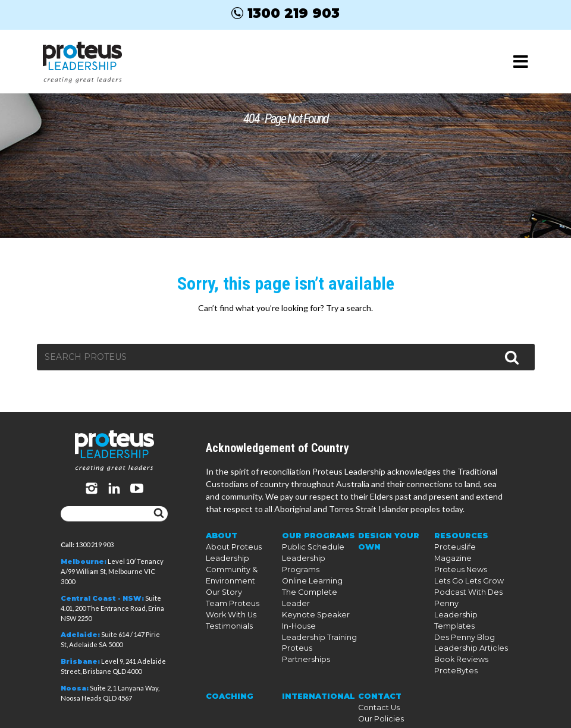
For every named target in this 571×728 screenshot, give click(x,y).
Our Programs (316, 544)
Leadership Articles (466, 630)
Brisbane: (80, 661)
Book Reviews (458, 640)
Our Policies (379, 697)
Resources (459, 544)
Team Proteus (230, 608)
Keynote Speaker (310, 597)
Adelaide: (80, 635)
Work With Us (230, 619)
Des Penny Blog (462, 619)
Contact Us (377, 687)
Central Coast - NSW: (102, 598)
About (221, 544)
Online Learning (310, 576)
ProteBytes (453, 651)
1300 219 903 (285, 13)
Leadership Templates (471, 608)
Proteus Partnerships (318, 630)
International (316, 676)
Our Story (223, 597)
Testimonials (227, 630)
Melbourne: (84, 561)
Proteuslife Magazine (470, 555)
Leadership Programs (319, 565)
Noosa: (75, 688)
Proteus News (458, 565)
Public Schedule (309, 555)
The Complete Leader (318, 587)
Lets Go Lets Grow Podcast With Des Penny (465, 587)
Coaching (228, 676)
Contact (379, 676)
